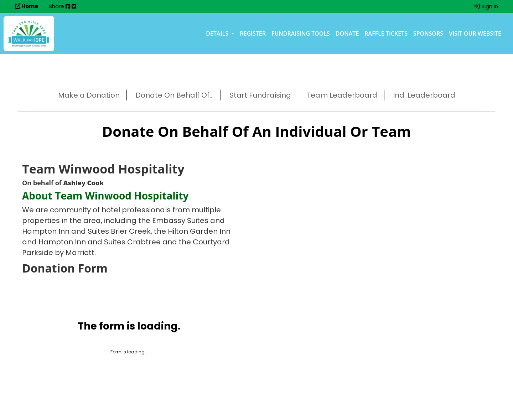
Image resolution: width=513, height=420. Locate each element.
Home (27, 6)
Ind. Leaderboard (424, 95)
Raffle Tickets (386, 33)
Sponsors (428, 33)
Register (253, 33)
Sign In (486, 6)
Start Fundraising (260, 95)
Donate (347, 33)
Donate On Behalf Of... (175, 95)
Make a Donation (89, 95)
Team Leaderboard (342, 95)
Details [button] (218, 33)
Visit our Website (475, 33)
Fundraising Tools (301, 33)
